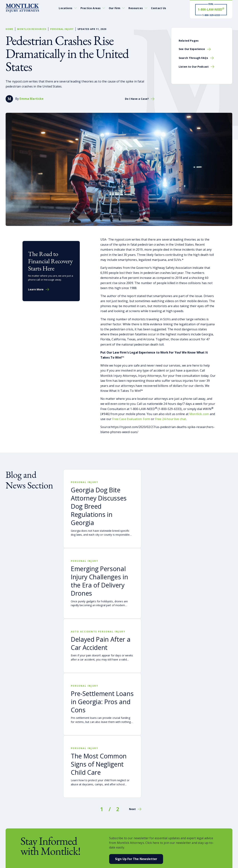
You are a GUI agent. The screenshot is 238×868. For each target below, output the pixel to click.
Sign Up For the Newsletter (136, 859)
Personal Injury (62, 29)
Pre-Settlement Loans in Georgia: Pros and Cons (102, 702)
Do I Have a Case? (137, 99)
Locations (65, 8)
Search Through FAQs (193, 58)
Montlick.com (199, 414)
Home (9, 29)
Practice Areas (91, 8)
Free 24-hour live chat (171, 419)
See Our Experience (192, 49)
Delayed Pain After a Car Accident (101, 643)
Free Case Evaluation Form (131, 419)
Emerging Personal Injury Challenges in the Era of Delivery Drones (99, 581)
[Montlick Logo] (22, 8)
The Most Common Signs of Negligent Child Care (99, 764)
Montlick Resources (32, 29)
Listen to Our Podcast (194, 67)
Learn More (36, 289)
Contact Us (159, 8)
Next (132, 809)
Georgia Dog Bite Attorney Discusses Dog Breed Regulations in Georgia (99, 506)
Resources (136, 8)
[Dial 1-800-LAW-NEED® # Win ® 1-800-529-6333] (211, 9)
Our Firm (115, 8)
